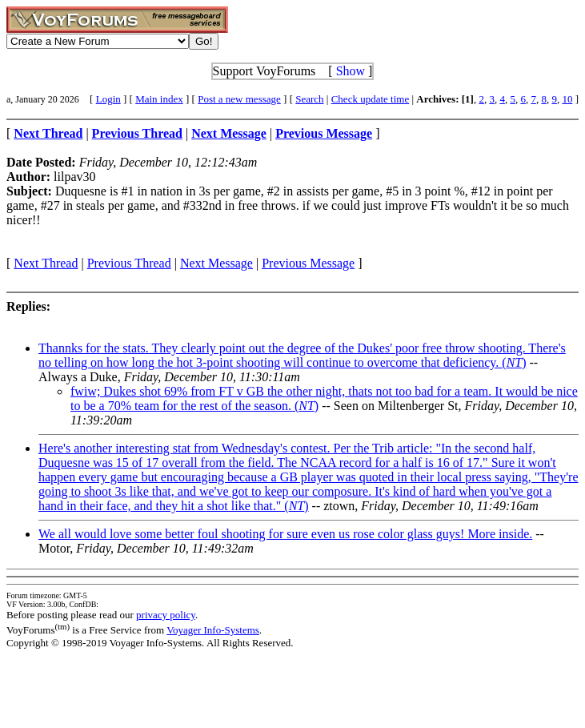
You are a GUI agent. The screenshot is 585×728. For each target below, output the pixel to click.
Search (309, 99)
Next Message (216, 263)
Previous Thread (129, 263)
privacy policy (166, 615)
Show (351, 71)
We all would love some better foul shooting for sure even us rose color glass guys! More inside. (285, 534)
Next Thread (46, 263)
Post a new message (239, 99)
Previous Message (308, 263)
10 (567, 99)
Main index (159, 99)
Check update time (370, 99)
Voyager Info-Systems (213, 630)
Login (108, 99)
